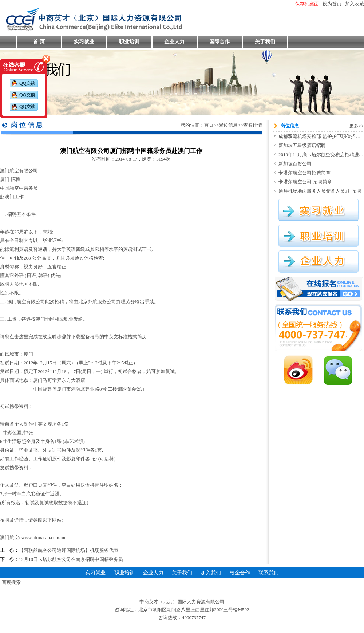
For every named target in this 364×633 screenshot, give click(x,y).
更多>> (357, 126)
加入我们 (211, 573)
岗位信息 (228, 125)
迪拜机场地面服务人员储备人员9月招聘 (320, 191)
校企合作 (240, 573)
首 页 (39, 42)
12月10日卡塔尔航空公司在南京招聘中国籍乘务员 (71, 559)
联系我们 (269, 573)
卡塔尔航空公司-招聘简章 (305, 182)
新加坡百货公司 (295, 164)
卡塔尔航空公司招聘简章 (304, 173)
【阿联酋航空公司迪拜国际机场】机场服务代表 (69, 550)
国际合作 (219, 42)
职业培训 (129, 42)
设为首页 (332, 4)
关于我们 (265, 42)
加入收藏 (355, 4)
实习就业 (84, 42)
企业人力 (174, 42)
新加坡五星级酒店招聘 (302, 145)
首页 (209, 125)
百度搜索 (11, 582)
